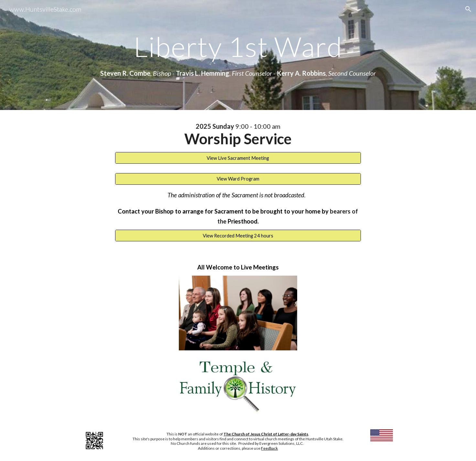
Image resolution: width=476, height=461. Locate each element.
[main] (238, 46)
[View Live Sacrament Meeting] (238, 158)
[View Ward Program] (238, 179)
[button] (468, 9)
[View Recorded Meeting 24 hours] (238, 236)
